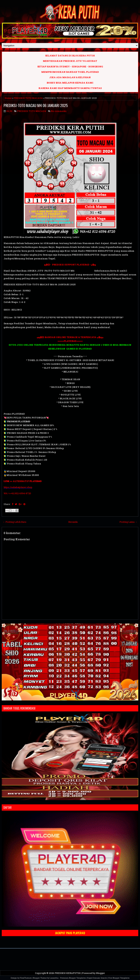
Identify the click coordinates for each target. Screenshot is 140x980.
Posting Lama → (128, 522)
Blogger (101, 973)
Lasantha (54, 978)
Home (8, 98)
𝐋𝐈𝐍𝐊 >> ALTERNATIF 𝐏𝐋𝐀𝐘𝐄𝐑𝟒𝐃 (23, 481)
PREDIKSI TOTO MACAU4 (28, 98)
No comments (59, 111)
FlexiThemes (26, 978)
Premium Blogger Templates (73, 978)
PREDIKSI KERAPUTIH (68, 973)
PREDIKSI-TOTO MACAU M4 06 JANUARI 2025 (36, 105)
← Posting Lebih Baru (14, 522)
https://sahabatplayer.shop (18, 487)
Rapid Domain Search (97, 978)
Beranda (73, 522)
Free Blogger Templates (119, 978)
